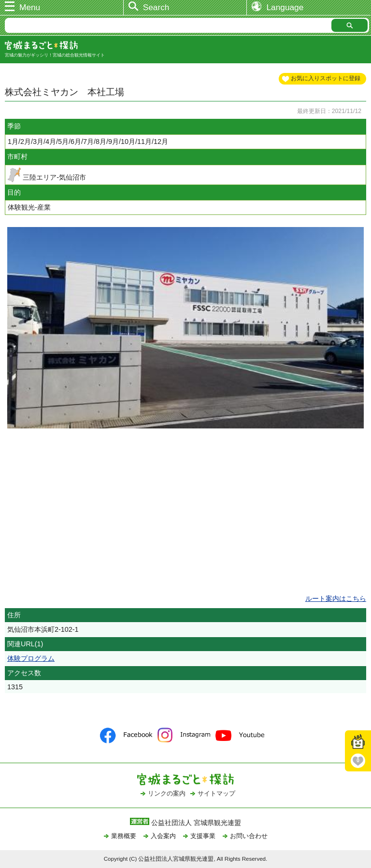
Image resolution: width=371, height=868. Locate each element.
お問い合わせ (249, 836)
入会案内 (163, 836)
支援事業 (203, 836)
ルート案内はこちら (336, 598)
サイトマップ (216, 793)
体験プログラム (31, 658)
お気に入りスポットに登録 (326, 78)
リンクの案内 (167, 793)
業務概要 (124, 836)
